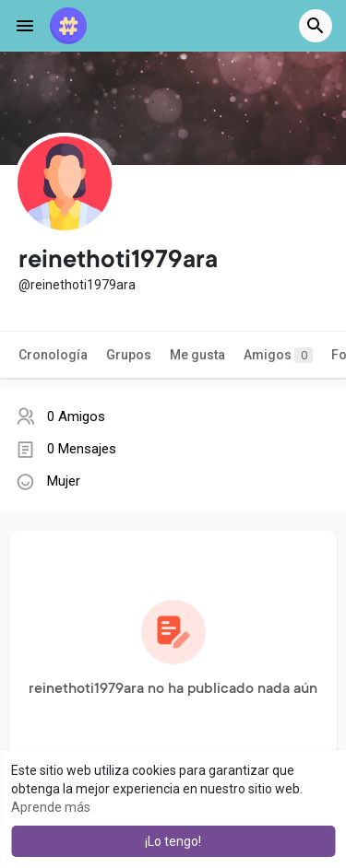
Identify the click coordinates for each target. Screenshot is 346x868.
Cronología (53, 355)
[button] (316, 26)
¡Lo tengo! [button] (173, 841)
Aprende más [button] (51, 807)
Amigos (278, 355)
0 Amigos (76, 416)
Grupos (129, 355)
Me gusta (197, 355)
